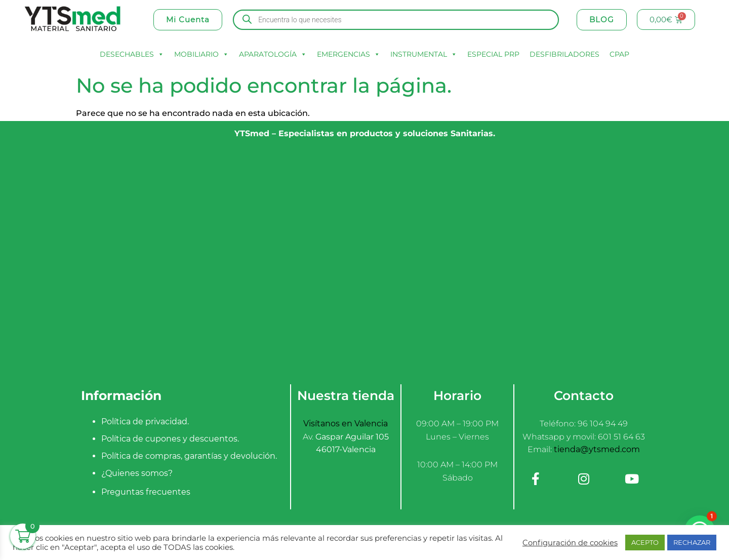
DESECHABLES (132, 54)
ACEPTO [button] (645, 542)
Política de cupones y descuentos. (170, 439)
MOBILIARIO (201, 54)
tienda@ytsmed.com (597, 449)
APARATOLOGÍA (273, 54)
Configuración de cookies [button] (570, 543)
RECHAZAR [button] (692, 542)
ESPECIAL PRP (493, 54)
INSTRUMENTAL (424, 54)
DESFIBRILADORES (564, 54)
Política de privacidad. (145, 422)
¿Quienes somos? (137, 473)
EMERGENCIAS (349, 54)
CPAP (619, 54)
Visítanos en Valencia (346, 424)
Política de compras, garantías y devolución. (189, 456)
